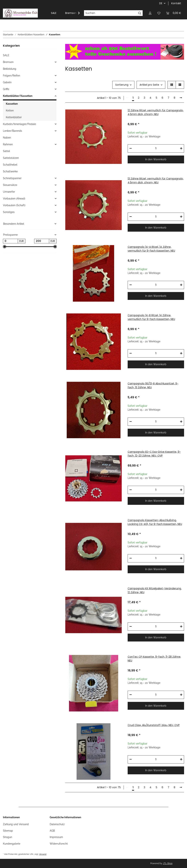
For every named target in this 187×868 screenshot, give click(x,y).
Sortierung (122, 85)
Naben (7, 138)
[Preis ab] (10, 241)
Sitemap (8, 831)
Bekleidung (10, 69)
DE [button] (161, 3)
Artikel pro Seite (149, 85)
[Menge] (156, 148)
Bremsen (8, 62)
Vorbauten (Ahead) (14, 199)
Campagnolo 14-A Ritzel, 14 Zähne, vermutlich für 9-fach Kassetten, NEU (151, 249)
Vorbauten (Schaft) (14, 205)
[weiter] (181, 98)
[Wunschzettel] (159, 13)
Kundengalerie (12, 844)
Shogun (7, 837)
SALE (6, 55)
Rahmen (8, 144)
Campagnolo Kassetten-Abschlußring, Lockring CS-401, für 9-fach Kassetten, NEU (155, 522)
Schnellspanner (12, 178)
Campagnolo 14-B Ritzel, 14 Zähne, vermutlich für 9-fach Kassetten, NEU (151, 317)
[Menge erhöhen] (181, 148)
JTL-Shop (168, 863)
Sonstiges (9, 212)
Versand (43, 854)
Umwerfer (9, 192)
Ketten (10, 111)
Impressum (56, 837)
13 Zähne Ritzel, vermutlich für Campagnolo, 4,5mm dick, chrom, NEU (156, 180)
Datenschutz (57, 824)
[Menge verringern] (131, 148)
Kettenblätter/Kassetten (18, 96)
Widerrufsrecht (59, 844)
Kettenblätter (14, 117)
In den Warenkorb (156, 159)
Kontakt (176, 3)
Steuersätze (10, 185)
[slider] (4, 247)
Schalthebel (10, 165)
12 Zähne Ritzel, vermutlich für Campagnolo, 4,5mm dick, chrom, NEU (156, 112)
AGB (52, 831)
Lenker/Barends (13, 131)
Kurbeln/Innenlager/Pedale (19, 124)
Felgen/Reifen (12, 76)
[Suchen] (110, 13)
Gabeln (7, 82)
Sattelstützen (11, 158)
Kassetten (12, 104)
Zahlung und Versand (16, 824)
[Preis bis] (42, 241)
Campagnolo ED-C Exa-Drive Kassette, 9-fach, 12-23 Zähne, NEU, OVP (154, 454)
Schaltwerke (10, 171)
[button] (150, 13)
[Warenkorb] (174, 13)
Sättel (6, 151)
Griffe (6, 89)
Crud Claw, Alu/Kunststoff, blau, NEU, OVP (154, 725)
